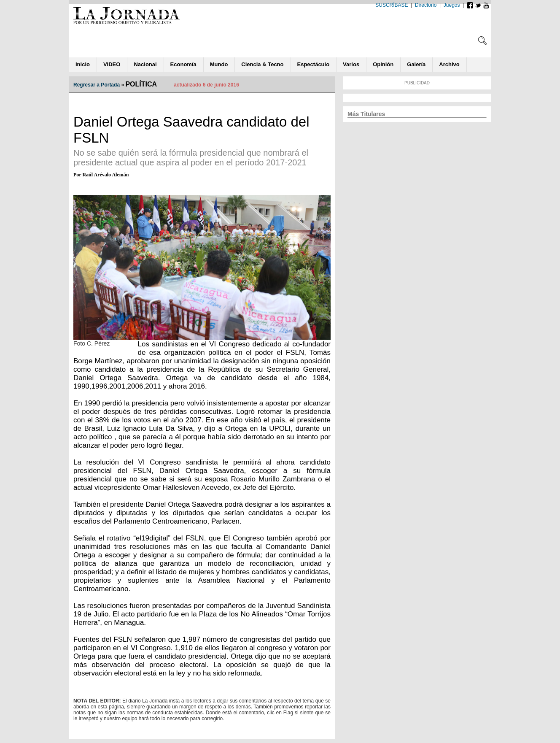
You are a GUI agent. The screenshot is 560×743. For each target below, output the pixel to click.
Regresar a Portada (97, 85)
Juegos (452, 5)
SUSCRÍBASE (392, 5)
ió (383, 64)
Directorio (426, 5)
